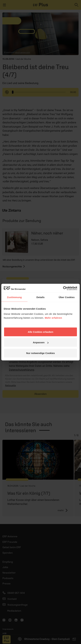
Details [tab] (40, 297)
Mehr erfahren (53, 318)
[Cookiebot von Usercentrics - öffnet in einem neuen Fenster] (63, 288)
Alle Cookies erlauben (41, 332)
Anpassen (41, 342)
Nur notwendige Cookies (40, 353)
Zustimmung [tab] (14, 297)
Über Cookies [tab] (67, 297)
